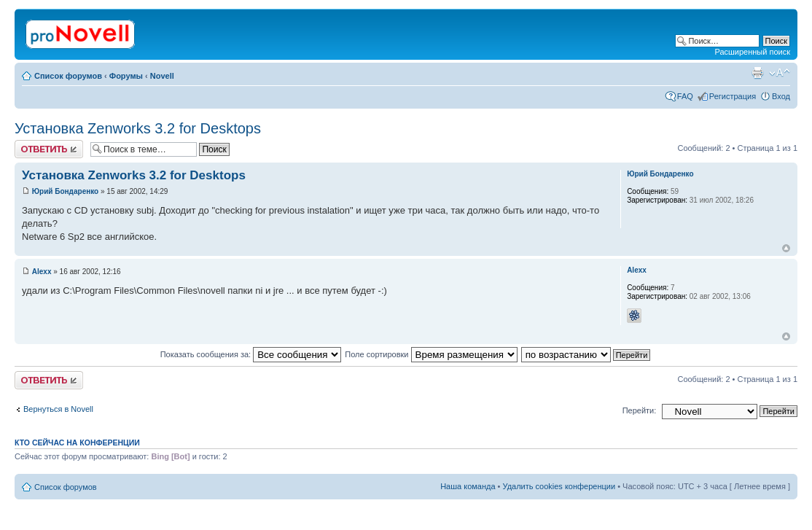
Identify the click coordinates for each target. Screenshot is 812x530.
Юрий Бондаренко (65, 191)
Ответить (49, 149)
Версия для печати (757, 73)
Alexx (42, 272)
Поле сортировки (431, 354)
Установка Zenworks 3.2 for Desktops (138, 128)
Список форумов (68, 76)
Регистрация (733, 96)
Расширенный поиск (752, 52)
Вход (781, 96)
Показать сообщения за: (251, 354)
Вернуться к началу (786, 248)
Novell (162, 76)
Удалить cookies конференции (559, 486)
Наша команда (468, 486)
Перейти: (640, 410)
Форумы (126, 76)
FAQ (685, 96)
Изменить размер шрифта (780, 73)
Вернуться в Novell (58, 409)
